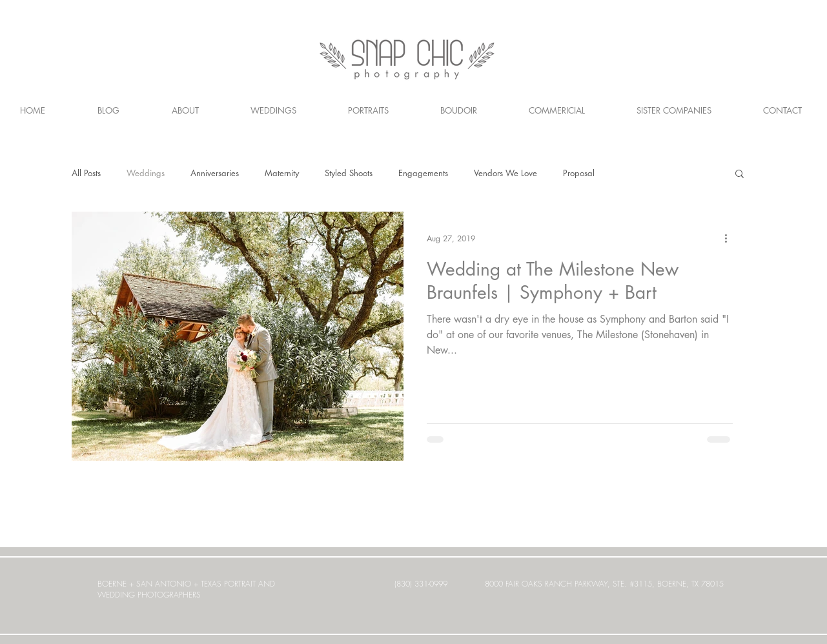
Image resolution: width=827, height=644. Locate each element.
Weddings (146, 173)
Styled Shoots (349, 173)
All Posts (86, 173)
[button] (740, 175)
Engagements (423, 173)
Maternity (282, 173)
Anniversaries (215, 173)
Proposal (579, 173)
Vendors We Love (505, 173)
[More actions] (731, 238)
